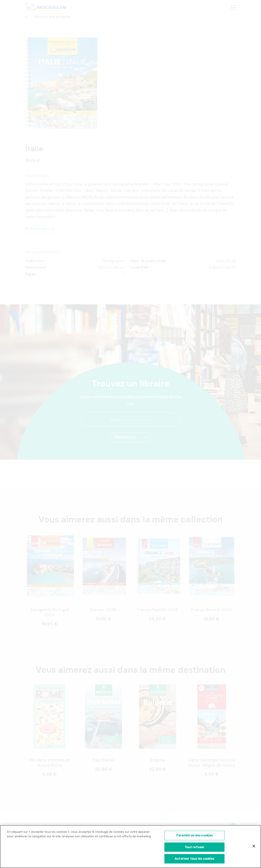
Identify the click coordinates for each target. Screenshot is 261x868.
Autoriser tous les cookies (194, 860)
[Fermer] (254, 847)
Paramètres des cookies (195, 837)
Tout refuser (195, 848)
